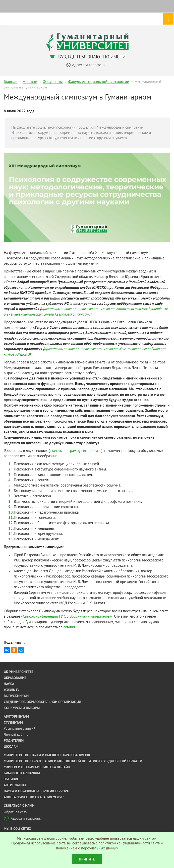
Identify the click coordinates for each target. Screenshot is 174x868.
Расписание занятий (20, 728)
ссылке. (70, 627)
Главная (11, 81)
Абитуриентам (16, 716)
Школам (11, 746)
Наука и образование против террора (36, 791)
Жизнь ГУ (12, 690)
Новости (30, 81)
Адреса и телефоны (23, 818)
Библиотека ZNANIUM (22, 773)
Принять (87, 859)
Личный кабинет (17, 734)
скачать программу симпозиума (76, 451)
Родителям (14, 740)
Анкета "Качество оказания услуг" (34, 797)
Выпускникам (16, 696)
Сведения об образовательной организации (42, 702)
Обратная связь (16, 812)
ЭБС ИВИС (11, 779)
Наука (9, 684)
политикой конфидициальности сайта (129, 843)
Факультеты (53, 81)
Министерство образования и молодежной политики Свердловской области (73, 761)
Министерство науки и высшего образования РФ (47, 755)
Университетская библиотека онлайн (37, 767)
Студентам (13, 722)
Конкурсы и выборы (22, 708)
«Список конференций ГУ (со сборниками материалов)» (67, 616)
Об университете (18, 672)
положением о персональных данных (87, 848)
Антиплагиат (15, 785)
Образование (15, 678)
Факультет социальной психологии (99, 81)
